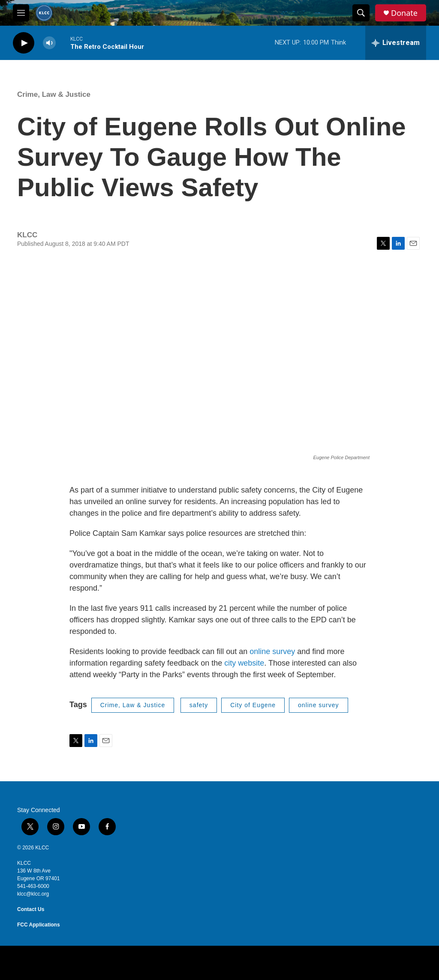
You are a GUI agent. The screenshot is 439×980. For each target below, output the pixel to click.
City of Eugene (253, 705)
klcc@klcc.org (33, 894)
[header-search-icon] (361, 13)
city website (244, 663)
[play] (24, 43)
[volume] (49, 43)
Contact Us (31, 909)
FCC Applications (39, 925)
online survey (272, 651)
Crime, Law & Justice (54, 94)
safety (199, 705)
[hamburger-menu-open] (21, 13)
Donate (404, 13)
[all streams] (396, 43)
